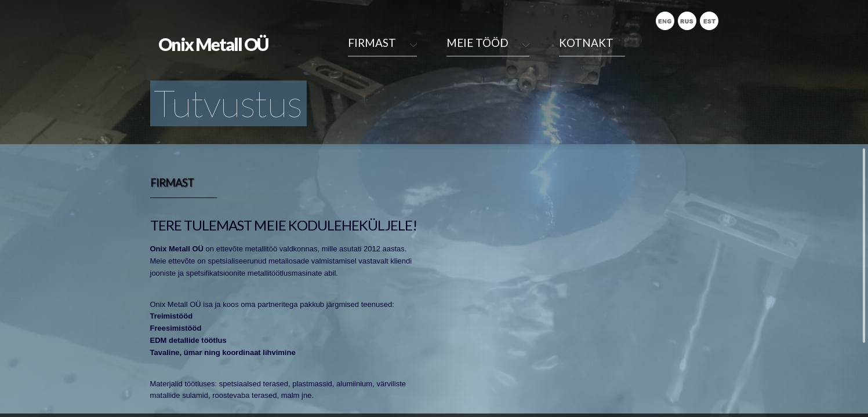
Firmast (372, 43)
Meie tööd (477, 43)
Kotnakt (586, 43)
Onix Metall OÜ (213, 44)
